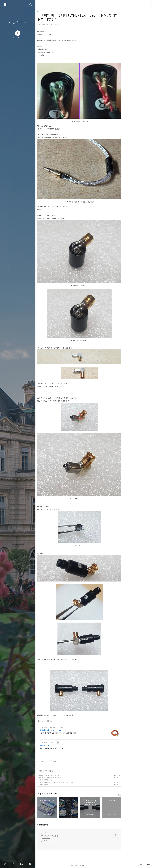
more (135, 794)
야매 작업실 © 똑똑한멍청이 (65, 836)
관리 (30, 864)
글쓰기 (5, 864)
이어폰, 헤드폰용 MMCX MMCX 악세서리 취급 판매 (73, 733)
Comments (58, 825)
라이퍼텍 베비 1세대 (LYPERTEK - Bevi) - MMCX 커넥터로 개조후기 (72, 782)
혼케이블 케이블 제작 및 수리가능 (68, 730)
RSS (22, 864)
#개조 (55, 11)
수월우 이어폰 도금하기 (60, 780)
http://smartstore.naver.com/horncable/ (69, 727)
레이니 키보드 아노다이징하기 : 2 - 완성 (64, 775)
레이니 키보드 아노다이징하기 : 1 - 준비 (64, 778)
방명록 (14, 864)
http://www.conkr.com (63, 743)
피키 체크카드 (58, 785)
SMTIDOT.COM (99, 865)
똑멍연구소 (18, 23)
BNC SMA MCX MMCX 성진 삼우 (67, 748)
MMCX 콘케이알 (61, 746)
